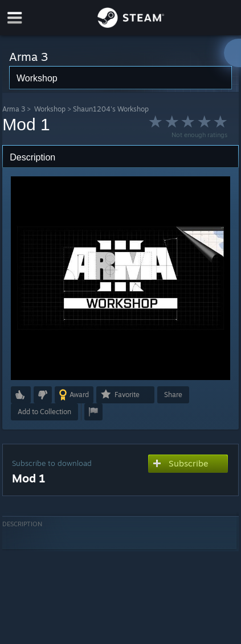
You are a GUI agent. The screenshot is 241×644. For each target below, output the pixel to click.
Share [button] (173, 395)
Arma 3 (14, 109)
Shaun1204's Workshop (111, 109)
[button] (21, 395)
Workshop (50, 109)
